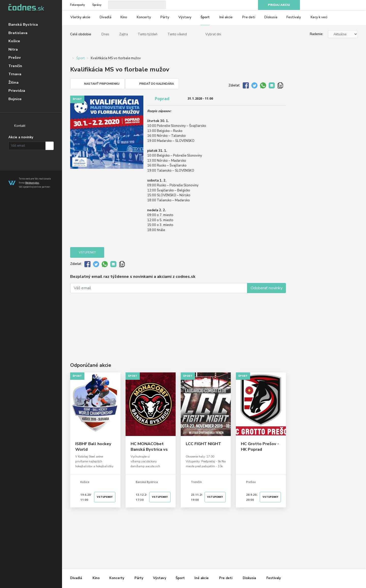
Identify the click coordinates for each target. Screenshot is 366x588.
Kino (124, 17)
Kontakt (20, 126)
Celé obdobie (81, 34)
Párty (165, 17)
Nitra (13, 49)
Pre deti (249, 17)
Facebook (328, 5)
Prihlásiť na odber (50, 146)
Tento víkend (177, 34)
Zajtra (124, 34)
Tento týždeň (148, 34)
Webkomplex (32, 183)
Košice (14, 41)
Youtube (346, 5)
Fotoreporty (78, 5)
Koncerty (144, 17)
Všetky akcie (80, 17)
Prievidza (17, 91)
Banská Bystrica (23, 24)
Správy (97, 5)
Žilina (13, 82)
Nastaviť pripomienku (102, 84)
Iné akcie (226, 17)
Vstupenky (87, 253)
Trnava (15, 74)
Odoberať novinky (266, 288)
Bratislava (18, 33)
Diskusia (271, 17)
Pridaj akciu (279, 5)
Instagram (337, 5)
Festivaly (294, 17)
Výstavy (185, 17)
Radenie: (317, 34)
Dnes (105, 34)
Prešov (15, 57)
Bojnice (15, 99)
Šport (205, 17)
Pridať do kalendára (157, 84)
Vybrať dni (213, 34)
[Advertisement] (178, 320)
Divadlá (105, 17)
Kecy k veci (319, 17)
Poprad (162, 99)
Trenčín (15, 66)
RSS (355, 5)
